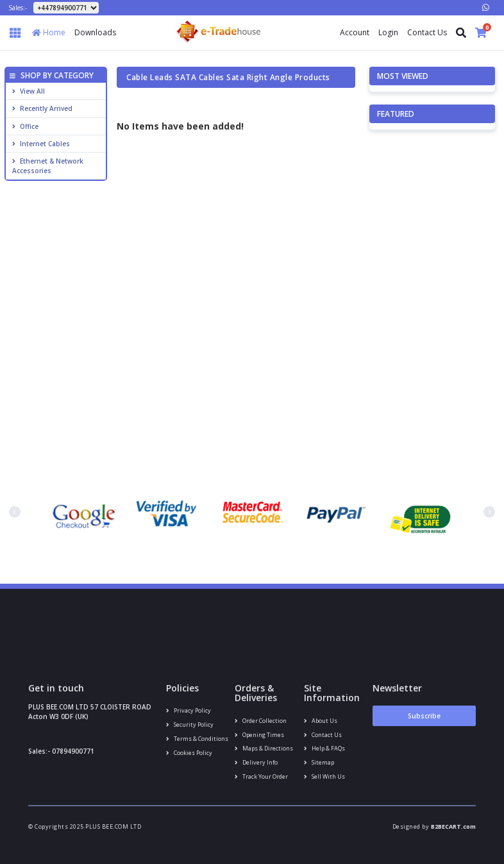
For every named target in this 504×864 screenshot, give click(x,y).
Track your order (261, 776)
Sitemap (319, 762)
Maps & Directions (264, 748)
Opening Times (259, 735)
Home (49, 32)
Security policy (190, 724)
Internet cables (41, 144)
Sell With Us (324, 776)
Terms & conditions (197, 739)
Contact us (323, 735)
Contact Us (427, 32)
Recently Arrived (42, 108)
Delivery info (256, 762)
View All (29, 91)
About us (321, 721)
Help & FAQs (324, 748)
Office (25, 126)
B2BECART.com (453, 826)
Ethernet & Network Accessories (48, 165)
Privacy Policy (189, 710)
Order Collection (261, 721)
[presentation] (15, 512)
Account (355, 32)
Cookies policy (189, 753)
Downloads (95, 32)
